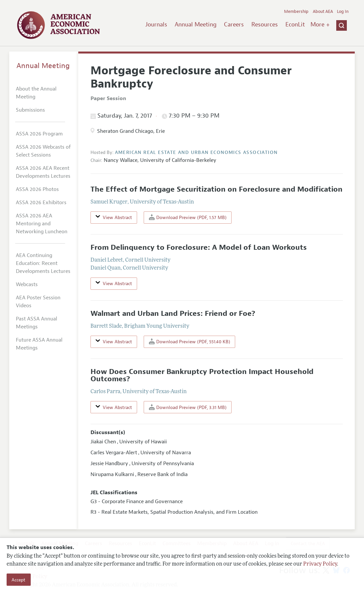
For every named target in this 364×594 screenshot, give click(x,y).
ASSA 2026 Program (39, 134)
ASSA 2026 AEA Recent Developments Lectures (43, 172)
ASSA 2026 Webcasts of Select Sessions (43, 151)
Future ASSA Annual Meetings (39, 344)
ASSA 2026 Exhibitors (41, 203)
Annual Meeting (196, 24)
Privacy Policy (320, 564)
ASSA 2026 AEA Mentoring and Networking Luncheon (42, 224)
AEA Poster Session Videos (38, 302)
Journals (156, 24)
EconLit (295, 24)
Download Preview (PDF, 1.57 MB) (188, 217)
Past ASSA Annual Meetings (36, 323)
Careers (234, 24)
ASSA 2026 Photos (37, 189)
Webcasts (27, 284)
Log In (343, 12)
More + (320, 24)
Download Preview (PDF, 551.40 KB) (190, 341)
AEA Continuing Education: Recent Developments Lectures (43, 263)
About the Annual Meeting (36, 93)
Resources (265, 24)
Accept (18, 580)
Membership (296, 12)
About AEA (323, 12)
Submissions (30, 110)
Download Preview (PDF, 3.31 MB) (188, 407)
